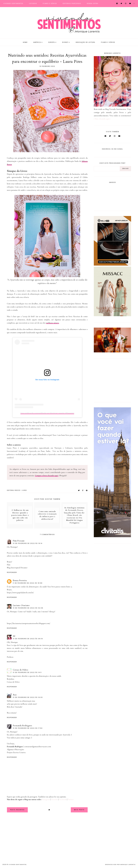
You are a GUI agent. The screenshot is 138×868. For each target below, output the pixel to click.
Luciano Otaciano (21, 605)
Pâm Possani (19, 541)
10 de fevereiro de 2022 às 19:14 (28, 543)
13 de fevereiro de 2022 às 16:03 (28, 697)
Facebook (63, 799)
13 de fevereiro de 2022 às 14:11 (27, 672)
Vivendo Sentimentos (13, 4)
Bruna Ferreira (20, 580)
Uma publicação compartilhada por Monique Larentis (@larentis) (47, 413)
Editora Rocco (14, 490)
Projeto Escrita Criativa (16, 752)
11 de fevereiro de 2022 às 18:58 (28, 583)
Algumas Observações (15, 749)
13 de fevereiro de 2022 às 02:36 (28, 608)
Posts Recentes (17, 810)
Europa (52, 42)
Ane (15, 695)
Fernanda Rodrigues (22, 726)
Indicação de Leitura (85, 42)
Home (25, 42)
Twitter (71, 799)
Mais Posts (79, 810)
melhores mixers (52, 323)
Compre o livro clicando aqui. (47, 476)
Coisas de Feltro (21, 670)
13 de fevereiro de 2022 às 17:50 (28, 728)
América (37, 42)
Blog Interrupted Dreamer (17, 568)
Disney (65, 42)
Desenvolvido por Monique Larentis (120, 865)
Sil (14, 636)
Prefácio (10, 657)
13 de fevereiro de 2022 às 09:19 (28, 639)
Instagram (46, 799)
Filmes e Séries (50, 4)
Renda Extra (93, 4)
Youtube (54, 799)
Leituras (33, 4)
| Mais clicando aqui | (102, 119)
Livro (24, 490)
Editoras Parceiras (72, 4)
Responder (12, 572)
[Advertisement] (110, 380)
